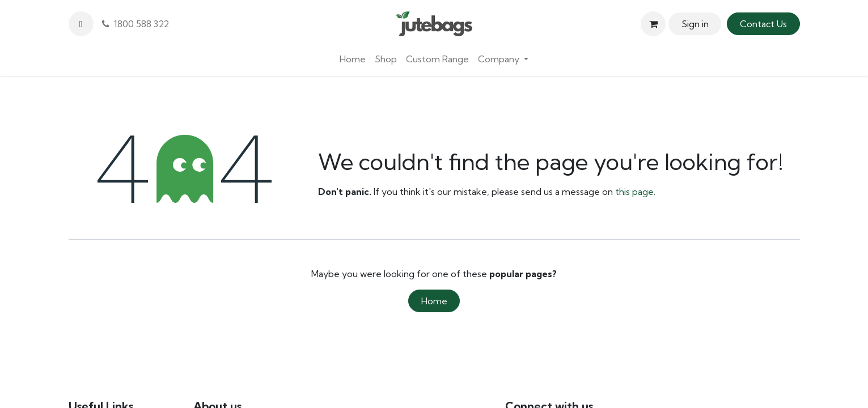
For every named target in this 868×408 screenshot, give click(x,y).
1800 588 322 (136, 24)
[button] (81, 24)
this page (634, 192)
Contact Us (763, 24)
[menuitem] (353, 59)
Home (434, 301)
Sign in (695, 24)
